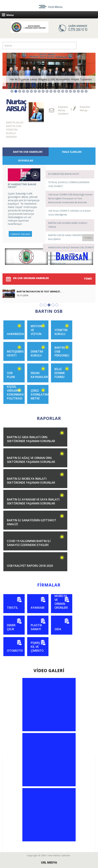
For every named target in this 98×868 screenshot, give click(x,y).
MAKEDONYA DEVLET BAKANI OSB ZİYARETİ (71, 247)
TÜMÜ (88, 238)
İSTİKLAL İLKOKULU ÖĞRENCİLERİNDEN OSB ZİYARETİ (69, 184)
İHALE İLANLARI (72, 152)
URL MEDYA (49, 862)
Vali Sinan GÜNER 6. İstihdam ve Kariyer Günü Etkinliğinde (70, 213)
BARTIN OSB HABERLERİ (28, 152)
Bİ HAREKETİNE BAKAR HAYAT (64, 174)
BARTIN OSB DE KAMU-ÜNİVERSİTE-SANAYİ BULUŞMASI (71, 237)
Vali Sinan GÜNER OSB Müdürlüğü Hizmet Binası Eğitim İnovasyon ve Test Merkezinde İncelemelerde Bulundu (70, 198)
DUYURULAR (26, 160)
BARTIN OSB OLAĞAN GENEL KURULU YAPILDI (68, 225)
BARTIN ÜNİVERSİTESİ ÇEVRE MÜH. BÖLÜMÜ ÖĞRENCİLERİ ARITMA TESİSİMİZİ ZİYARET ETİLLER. (71, 260)
